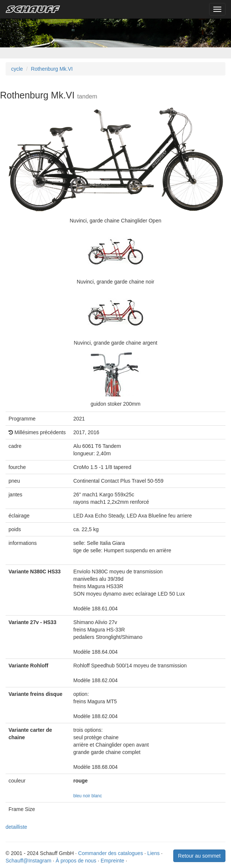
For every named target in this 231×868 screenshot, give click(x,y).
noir (87, 796)
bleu (77, 796)
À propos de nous (76, 861)
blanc (97, 796)
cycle (17, 69)
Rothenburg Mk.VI (52, 69)
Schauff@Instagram (29, 861)
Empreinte (113, 861)
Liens (153, 853)
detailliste (16, 827)
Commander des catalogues (111, 853)
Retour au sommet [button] (199, 856)
